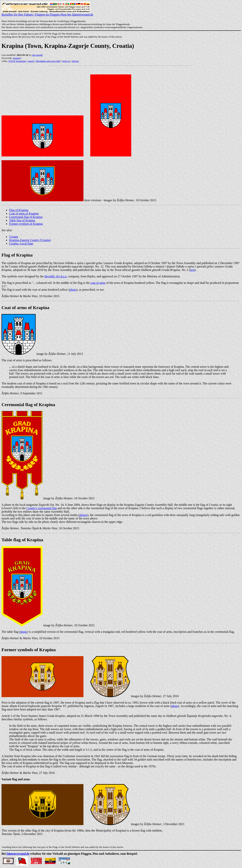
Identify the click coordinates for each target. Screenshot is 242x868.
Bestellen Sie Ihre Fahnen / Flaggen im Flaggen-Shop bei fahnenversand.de (47, 13)
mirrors (75, 61)
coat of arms (98, 283)
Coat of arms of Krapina (24, 213)
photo (73, 290)
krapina (17, 58)
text (192, 270)
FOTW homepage (17, 61)
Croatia (14, 237)
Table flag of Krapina (22, 220)
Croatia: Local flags (21, 243)
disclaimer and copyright (48, 61)
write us (66, 61)
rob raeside (37, 55)
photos (83, 515)
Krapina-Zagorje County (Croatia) (30, 240)
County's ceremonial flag (42, 508)
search (31, 61)
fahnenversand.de (18, 854)
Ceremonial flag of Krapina (26, 217)
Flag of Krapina (19, 210)
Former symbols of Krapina (26, 224)
